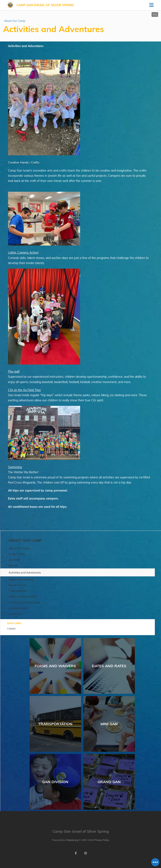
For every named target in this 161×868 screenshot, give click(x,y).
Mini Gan (109, 724)
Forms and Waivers (55, 666)
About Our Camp (15, 21)
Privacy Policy (102, 840)
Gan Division (55, 782)
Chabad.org (72, 840)
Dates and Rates (109, 666)
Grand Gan (109, 782)
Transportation (55, 724)
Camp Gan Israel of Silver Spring (45, 5)
